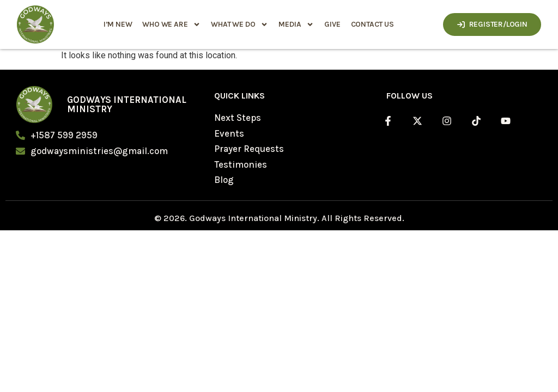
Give (332, 24)
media (296, 24)
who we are (171, 24)
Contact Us (372, 24)
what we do (239, 24)
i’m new (117, 24)
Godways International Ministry (127, 104)
